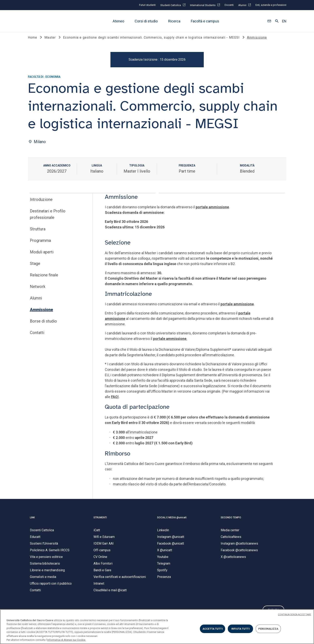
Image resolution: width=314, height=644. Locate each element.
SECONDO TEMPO (231, 522)
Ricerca (174, 21)
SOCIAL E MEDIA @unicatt (172, 522)
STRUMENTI (100, 522)
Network (38, 291)
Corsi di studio (146, 21)
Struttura (38, 233)
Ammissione (41, 314)
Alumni (36, 302)
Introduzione (41, 204)
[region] (157, 627)
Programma (40, 245)
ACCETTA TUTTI (213, 629)
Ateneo (118, 21)
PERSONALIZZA (268, 629)
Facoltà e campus (205, 21)
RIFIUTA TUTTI (240, 629)
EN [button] (284, 21)
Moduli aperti (42, 256)
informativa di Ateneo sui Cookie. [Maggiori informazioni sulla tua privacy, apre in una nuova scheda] (67, 640)
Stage (35, 268)
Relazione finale (44, 279)
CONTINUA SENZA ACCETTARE (294, 615)
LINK (32, 522)
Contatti (37, 337)
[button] (269, 21)
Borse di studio (43, 325)
